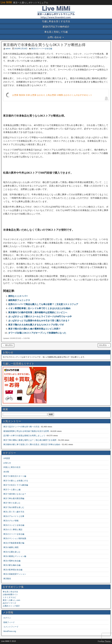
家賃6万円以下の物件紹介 (56, 27)
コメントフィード (11, 627)
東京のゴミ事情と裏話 (13, 530)
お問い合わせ (55, 37)
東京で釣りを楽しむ (12, 503)
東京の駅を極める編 (12, 565)
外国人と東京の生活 (12, 467)
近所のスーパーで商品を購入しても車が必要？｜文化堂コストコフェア (43, 304)
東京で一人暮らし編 (12, 490)
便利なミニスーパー (18, 296)
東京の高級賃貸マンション (15, 574)
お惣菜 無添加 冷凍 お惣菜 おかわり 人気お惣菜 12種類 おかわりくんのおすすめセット (52, 95)
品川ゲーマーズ (9, 603)
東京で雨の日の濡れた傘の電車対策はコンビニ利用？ (34, 329)
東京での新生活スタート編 (15, 476)
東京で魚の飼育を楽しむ (14, 507)
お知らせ (7, 463)
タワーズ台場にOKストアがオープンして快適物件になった (37, 333)
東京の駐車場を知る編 (13, 570)
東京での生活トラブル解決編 (16, 485)
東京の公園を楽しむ (12, 552)
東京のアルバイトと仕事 (14, 516)
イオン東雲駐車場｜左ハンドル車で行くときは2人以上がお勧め (39, 308)
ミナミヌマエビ (9, 597)
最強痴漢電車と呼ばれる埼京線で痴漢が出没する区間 (26, 431)
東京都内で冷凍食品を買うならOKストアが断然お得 (44, 45)
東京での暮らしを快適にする (16, 481)
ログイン (7, 618)
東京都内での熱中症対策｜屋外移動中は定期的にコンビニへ (38, 312)
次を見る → (104, 345)
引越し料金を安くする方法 (56, 21)
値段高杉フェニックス (19, 300)
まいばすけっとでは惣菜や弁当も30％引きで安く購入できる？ (39, 321)
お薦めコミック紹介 (11, 606)
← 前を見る (8, 345)
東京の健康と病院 (11, 547)
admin (8, 49)
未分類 (6, 472)
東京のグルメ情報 (11, 521)
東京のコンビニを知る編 (14, 525)
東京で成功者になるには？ (15, 494)
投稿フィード (9, 622)
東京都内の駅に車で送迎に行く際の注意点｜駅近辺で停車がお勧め (32, 444)
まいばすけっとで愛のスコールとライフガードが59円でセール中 (40, 316)
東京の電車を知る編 (12, 561)
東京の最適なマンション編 (15, 556)
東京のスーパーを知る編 (42, 49)
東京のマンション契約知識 (15, 538)
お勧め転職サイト (10, 594)
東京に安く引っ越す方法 (14, 512)
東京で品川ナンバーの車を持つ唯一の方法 (21, 427)
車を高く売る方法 (10, 592)
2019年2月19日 (21, 49)
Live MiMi (6, 2)
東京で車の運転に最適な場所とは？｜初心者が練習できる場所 (30, 440)
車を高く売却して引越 (56, 32)
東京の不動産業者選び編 (14, 543)
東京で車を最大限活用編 (14, 498)
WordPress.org (10, 631)
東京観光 (7, 579)
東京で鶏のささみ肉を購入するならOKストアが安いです (36, 325)
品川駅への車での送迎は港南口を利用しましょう (24, 436)
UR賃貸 (7, 458)
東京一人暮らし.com (11, 600)
